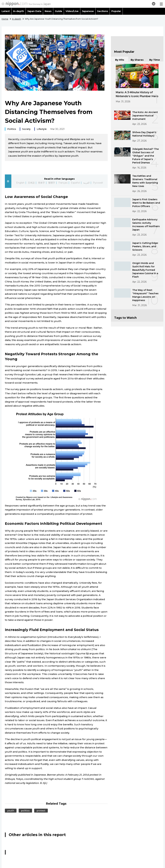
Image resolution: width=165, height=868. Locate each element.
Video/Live (72, 11)
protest (41, 811)
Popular (116, 11)
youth (11, 811)
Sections (103, 11)
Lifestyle (42, 129)
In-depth (19, 11)
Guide (59, 11)
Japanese (88, 11)
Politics (12, 129)
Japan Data (34, 11)
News (48, 11)
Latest (6, 11)
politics (25, 811)
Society (26, 129)
